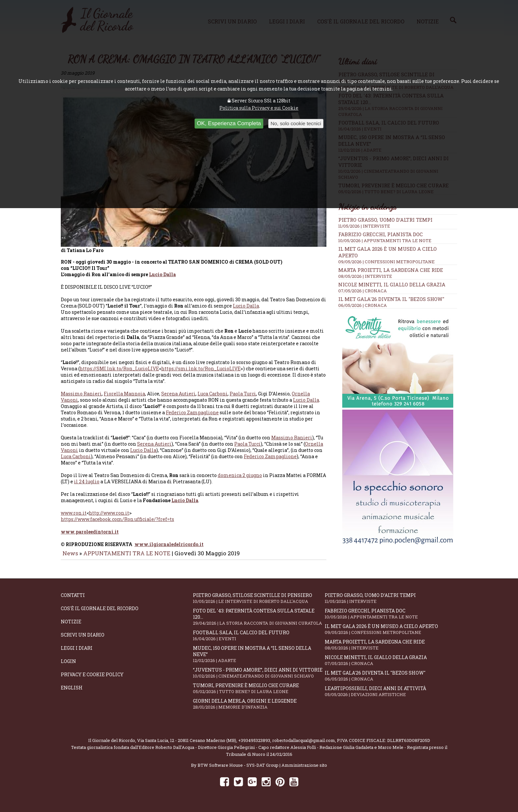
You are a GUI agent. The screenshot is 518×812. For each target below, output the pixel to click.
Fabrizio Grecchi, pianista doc (381, 234)
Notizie (71, 626)
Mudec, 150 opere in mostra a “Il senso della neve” (259, 659)
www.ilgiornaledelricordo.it (169, 549)
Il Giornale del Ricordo (112, 745)
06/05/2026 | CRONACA (363, 305)
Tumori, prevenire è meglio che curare (259, 693)
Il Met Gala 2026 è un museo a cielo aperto (391, 634)
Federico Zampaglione (192, 417)
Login (68, 666)
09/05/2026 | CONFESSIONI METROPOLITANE (387, 262)
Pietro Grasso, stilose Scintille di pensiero (259, 603)
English (72, 692)
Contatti (73, 600)
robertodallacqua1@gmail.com (304, 745)
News (70, 558)
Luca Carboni (213, 398)
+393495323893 (254, 745)
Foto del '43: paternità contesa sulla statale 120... (259, 621)
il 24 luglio (87, 486)
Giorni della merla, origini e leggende (259, 708)
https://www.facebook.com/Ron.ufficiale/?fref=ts (117, 524)
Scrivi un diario (83, 639)
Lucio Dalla (162, 279)
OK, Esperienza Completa (229, 123)
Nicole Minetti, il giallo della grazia (392, 284)
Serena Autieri (178, 398)
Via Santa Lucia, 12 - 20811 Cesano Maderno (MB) (187, 745)
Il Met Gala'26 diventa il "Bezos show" (391, 299)
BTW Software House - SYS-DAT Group (238, 770)
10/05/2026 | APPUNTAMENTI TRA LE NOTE (385, 240)
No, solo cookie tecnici (296, 123)
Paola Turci (243, 398)
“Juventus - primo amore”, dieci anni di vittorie (259, 677)
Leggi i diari (77, 653)
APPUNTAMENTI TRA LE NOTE (127, 558)
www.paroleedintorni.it (90, 536)
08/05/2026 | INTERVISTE (365, 276)
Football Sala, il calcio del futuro (259, 640)
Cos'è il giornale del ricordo (100, 613)
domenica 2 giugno (240, 480)
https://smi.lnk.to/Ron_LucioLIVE (201, 373)
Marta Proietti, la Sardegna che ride (391, 270)
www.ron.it (74, 517)
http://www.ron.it (109, 517)
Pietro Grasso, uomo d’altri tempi (385, 220)
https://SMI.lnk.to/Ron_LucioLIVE (119, 373)
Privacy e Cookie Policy (92, 679)
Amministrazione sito (304, 770)
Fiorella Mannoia (124, 398)
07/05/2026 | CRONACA (363, 291)
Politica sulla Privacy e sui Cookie (259, 108)
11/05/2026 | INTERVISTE (364, 226)
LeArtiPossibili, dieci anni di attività (391, 696)
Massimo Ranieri (81, 398)
